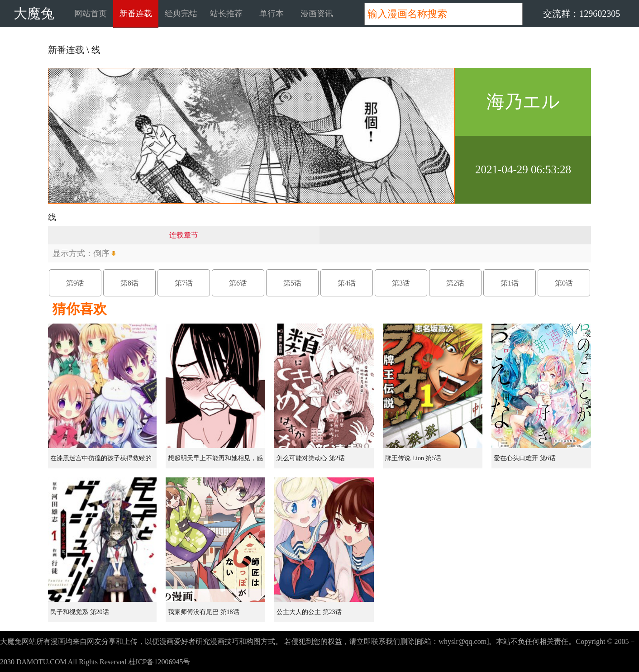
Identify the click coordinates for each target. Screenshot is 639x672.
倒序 (101, 253)
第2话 (455, 283)
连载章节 (184, 235)
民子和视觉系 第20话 (80, 612)
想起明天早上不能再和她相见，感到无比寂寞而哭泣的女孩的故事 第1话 (216, 462)
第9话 (75, 283)
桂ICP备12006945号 (160, 662)
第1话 (510, 283)
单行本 (272, 14)
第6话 (238, 283)
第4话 (347, 283)
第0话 (564, 283)
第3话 (401, 283)
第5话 (292, 283)
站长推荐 (226, 14)
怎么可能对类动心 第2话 (311, 458)
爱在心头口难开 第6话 (525, 458)
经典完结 (181, 14)
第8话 (129, 283)
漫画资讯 (317, 14)
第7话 (184, 283)
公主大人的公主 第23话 (309, 612)
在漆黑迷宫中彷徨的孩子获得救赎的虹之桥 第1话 (101, 462)
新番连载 (136, 14)
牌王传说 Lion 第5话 (413, 458)
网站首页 (91, 14)
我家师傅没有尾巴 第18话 (204, 612)
